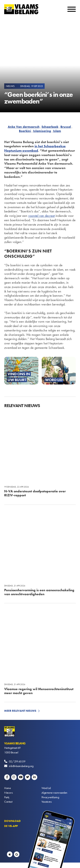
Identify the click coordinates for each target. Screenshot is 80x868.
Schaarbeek (50, 127)
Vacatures (47, 802)
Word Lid (46, 788)
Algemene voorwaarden (54, 793)
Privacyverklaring (50, 797)
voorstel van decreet (41, 216)
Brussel (66, 127)
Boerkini (25, 131)
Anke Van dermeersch (24, 127)
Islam (57, 131)
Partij (7, 797)
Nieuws (8, 793)
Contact (8, 802)
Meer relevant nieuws (20, 711)
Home (7, 788)
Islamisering (42, 131)
